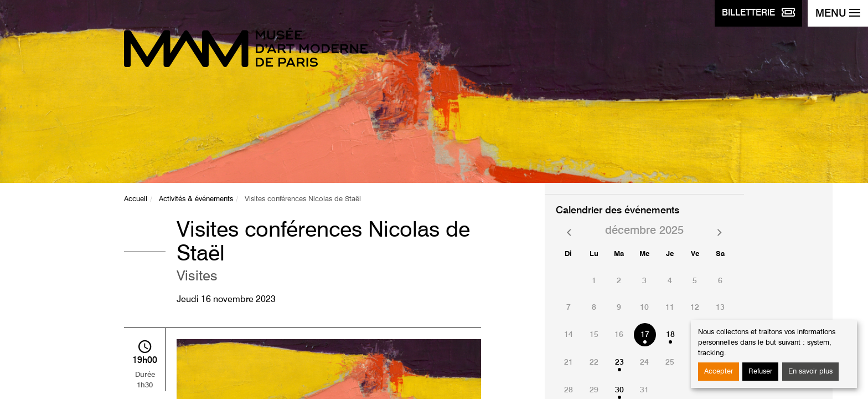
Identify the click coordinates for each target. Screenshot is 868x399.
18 (670, 335)
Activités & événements (196, 199)
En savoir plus (810, 372)
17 (645, 335)
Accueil (136, 199)
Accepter (719, 372)
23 (619, 362)
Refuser (760, 372)
